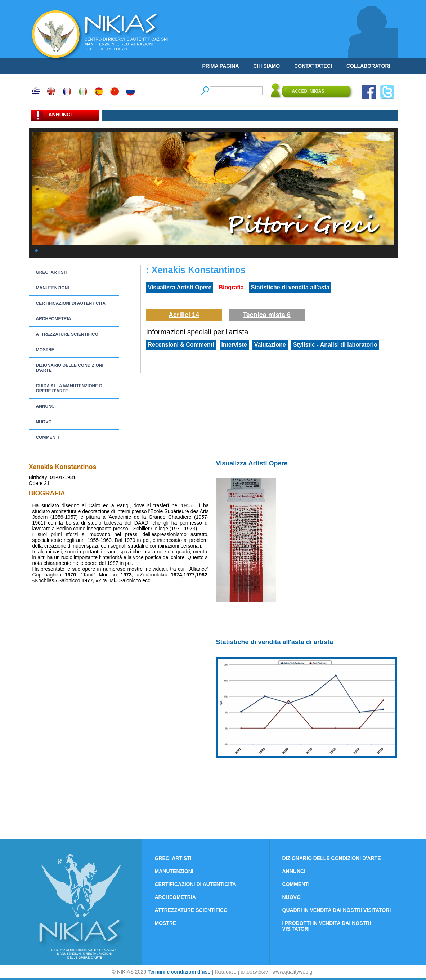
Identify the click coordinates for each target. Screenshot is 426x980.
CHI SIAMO (266, 66)
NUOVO (44, 422)
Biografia (231, 287)
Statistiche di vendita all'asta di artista (275, 642)
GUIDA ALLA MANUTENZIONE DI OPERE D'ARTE (70, 388)
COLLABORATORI (368, 66)
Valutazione (270, 345)
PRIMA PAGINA (220, 66)
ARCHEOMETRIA (54, 319)
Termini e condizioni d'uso (179, 972)
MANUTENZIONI (53, 288)
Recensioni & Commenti (181, 345)
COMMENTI (48, 437)
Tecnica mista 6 (267, 315)
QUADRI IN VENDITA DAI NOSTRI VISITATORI (337, 910)
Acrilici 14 (184, 315)
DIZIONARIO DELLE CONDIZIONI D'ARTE (70, 368)
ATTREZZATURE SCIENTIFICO (67, 334)
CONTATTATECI (313, 66)
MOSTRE (45, 350)
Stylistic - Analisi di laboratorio (335, 345)
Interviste (234, 345)
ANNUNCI (46, 406)
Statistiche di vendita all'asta (290, 287)
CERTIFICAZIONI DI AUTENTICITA (71, 303)
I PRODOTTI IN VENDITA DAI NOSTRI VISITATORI (327, 926)
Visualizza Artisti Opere (180, 287)
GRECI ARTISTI (52, 272)
